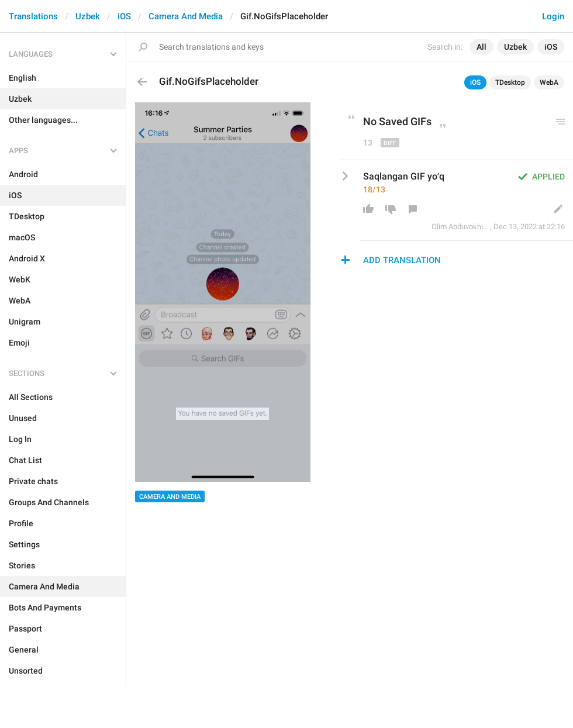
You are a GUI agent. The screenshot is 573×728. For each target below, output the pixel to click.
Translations (33, 16)
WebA (549, 82)
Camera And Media (186, 16)
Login (553, 16)
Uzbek (88, 16)
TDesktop (510, 82)
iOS (124, 16)
